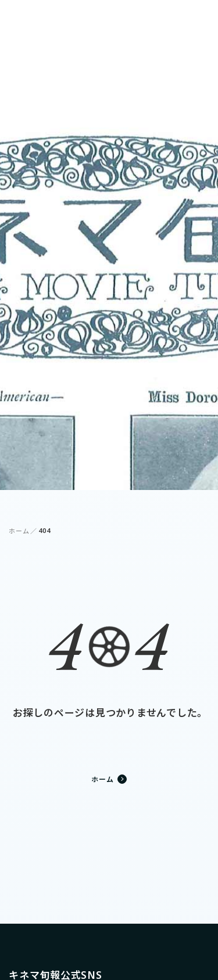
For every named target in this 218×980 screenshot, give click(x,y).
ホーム (19, 531)
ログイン (153, 18)
